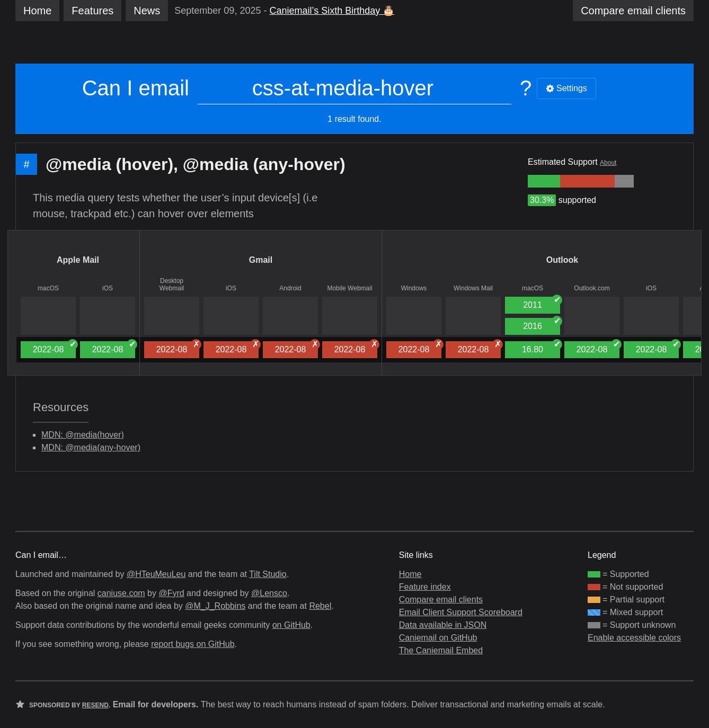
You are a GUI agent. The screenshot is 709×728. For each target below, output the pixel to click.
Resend (95, 705)
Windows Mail (473, 288)
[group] (544, 181)
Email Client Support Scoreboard (461, 612)
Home (37, 11)
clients (633, 11)
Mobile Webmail (349, 288)
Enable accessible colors (634, 638)
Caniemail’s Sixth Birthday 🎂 (332, 11)
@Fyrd (171, 593)
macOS (48, 288)
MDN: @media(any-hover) (91, 447)
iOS (108, 288)
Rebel (320, 606)
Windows (414, 288)
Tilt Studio (268, 574)
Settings (566, 88)
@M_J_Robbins (215, 606)
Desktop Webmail (172, 285)
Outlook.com (592, 288)
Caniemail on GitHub (438, 638)
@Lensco (269, 593)
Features (92, 11)
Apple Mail (78, 260)
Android (290, 288)
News (147, 11)
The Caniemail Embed (441, 650)
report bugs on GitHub (193, 644)
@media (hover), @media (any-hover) (196, 164)
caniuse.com (121, 593)
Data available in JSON (443, 625)
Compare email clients (441, 600)
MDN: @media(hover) (83, 435)
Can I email (136, 88)
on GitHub (291, 625)
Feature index (425, 587)
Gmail (261, 260)
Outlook (562, 260)
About (608, 163)
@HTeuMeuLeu (156, 574)
